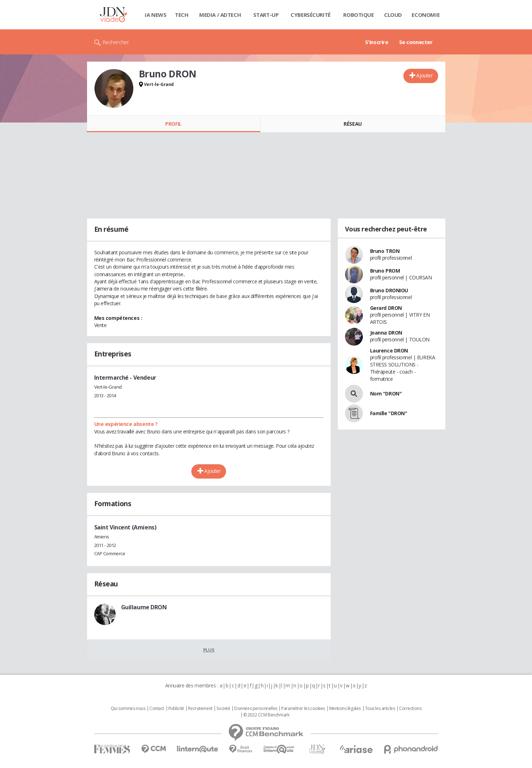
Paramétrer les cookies (303, 709)
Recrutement (200, 709)
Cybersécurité (311, 15)
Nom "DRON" (386, 393)
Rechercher (116, 42)
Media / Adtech (220, 15)
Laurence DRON (389, 351)
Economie (426, 15)
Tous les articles (380, 709)
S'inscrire (377, 42)
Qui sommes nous (128, 709)
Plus (209, 650)
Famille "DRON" (389, 413)
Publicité (176, 709)
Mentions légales (345, 709)
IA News (155, 15)
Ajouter (424, 75)
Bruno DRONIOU (389, 290)
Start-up (266, 15)
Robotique (358, 15)
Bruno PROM (385, 271)
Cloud (393, 15)
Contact (157, 709)
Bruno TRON (385, 251)
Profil (173, 124)
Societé (223, 709)
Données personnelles (256, 709)
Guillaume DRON (144, 607)
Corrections (410, 709)
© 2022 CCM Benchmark (266, 715)
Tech (181, 15)
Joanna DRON (386, 333)
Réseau (353, 124)
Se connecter (416, 42)
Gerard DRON (386, 308)
